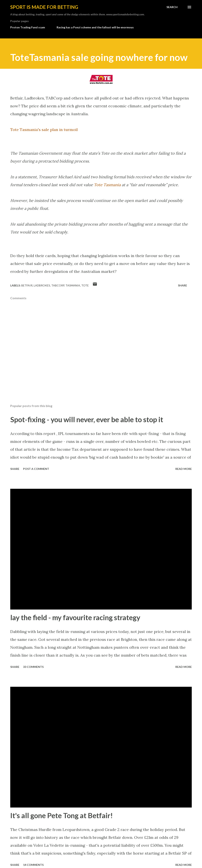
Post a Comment (36, 469)
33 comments (33, 667)
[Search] (172, 7)
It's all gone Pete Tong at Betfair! (62, 815)
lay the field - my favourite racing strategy (75, 617)
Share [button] (182, 285)
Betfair (27, 285)
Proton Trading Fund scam (28, 27)
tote (85, 285)
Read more (184, 469)
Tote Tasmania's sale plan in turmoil (44, 130)
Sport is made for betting (44, 7)
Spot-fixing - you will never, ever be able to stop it (87, 419)
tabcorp (58, 285)
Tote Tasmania (107, 185)
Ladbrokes (42, 285)
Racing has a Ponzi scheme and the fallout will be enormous (95, 27)
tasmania (73, 285)
